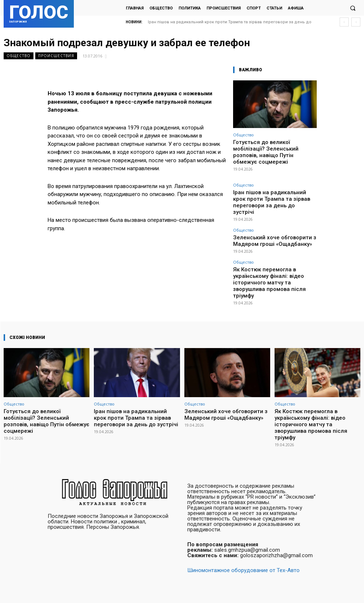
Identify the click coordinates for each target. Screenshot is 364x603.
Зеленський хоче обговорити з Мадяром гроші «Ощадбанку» (274, 218)
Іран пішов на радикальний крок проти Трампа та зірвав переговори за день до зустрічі (273, 187)
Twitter (354, 590)
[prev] (344, 22)
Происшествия (56, 56)
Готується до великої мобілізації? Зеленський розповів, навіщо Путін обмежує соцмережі (273, 147)
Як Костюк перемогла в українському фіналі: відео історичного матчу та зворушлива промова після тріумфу (270, 249)
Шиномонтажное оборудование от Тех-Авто (243, 544)
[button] (353, 8)
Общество (19, 56)
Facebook (318, 590)
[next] (356, 22)
